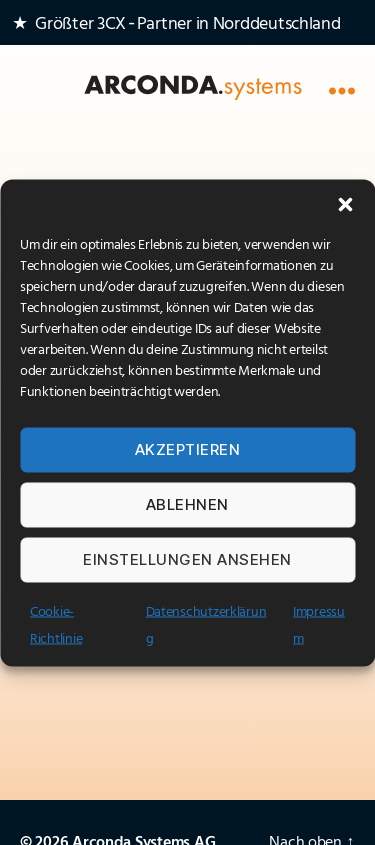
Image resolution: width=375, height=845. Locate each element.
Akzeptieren (188, 449)
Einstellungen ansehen (187, 559)
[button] (345, 204)
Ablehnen (187, 504)
